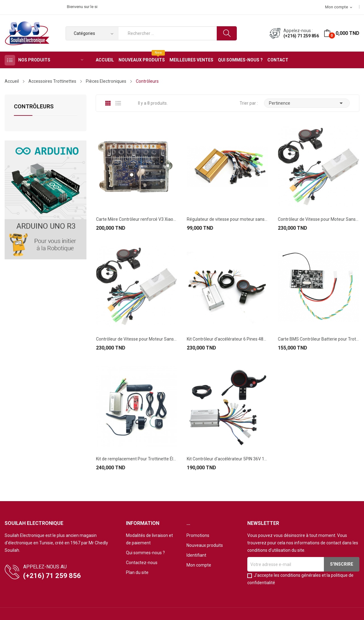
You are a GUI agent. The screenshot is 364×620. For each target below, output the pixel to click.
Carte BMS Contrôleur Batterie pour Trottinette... (318, 339)
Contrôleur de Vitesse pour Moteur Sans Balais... (318, 219)
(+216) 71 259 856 (301, 36)
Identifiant (196, 555)
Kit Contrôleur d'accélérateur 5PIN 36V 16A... (227, 459)
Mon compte (199, 565)
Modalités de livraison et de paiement (149, 539)
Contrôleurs (34, 107)
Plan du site (137, 572)
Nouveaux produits (205, 545)
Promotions (198, 535)
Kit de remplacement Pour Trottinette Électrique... (137, 459)
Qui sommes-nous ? (145, 553)
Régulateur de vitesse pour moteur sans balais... (227, 219)
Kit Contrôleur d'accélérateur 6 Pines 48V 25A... (227, 339)
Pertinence (307, 103)
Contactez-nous (142, 563)
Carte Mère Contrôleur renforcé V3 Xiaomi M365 (137, 219)
